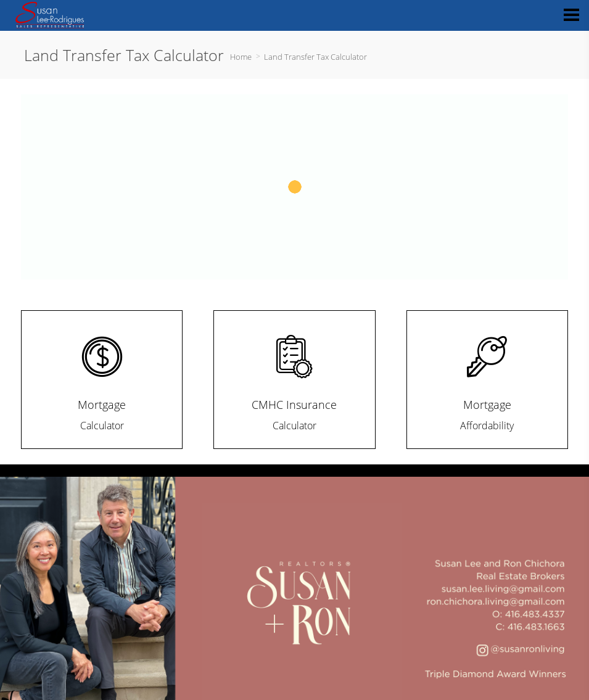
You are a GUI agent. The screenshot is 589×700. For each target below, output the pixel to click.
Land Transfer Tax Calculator (315, 57)
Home (241, 57)
